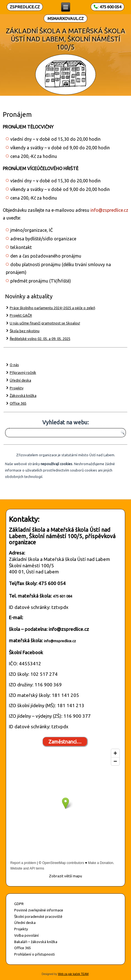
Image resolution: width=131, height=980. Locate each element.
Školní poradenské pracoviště (38, 916)
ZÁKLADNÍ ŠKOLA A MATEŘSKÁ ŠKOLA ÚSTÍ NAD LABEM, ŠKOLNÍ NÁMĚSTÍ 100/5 (65, 39)
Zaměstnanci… (65, 742)
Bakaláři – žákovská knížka (36, 942)
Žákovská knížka (23, 395)
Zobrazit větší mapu (65, 876)
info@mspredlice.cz (60, 641)
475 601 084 (62, 596)
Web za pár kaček (69, 974)
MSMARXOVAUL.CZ (66, 18)
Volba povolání (26, 935)
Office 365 (18, 403)
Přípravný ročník (23, 372)
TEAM (84, 974)
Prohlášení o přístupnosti (34, 954)
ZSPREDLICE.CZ (25, 7)
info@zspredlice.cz (109, 210)
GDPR (19, 904)
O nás (14, 365)
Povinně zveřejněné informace (39, 910)
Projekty (17, 388)
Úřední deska (20, 380)
